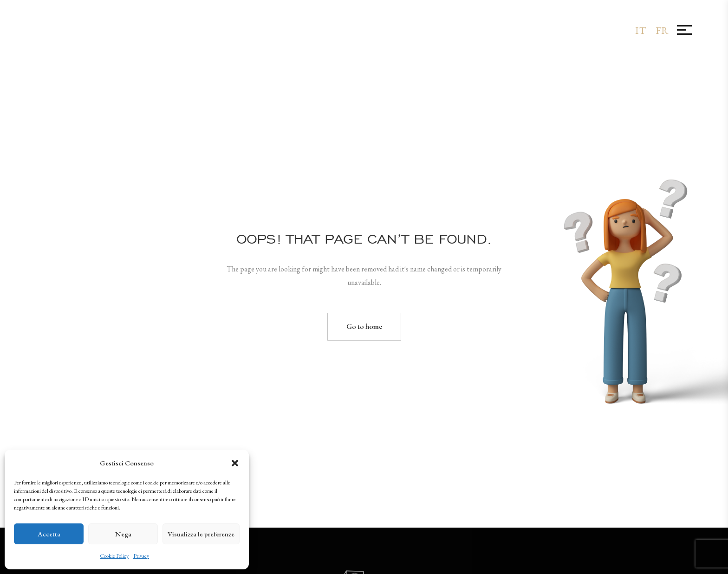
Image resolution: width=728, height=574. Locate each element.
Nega (123, 534)
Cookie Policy (114, 556)
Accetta (49, 534)
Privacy (141, 556)
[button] (235, 463)
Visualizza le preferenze (201, 534)
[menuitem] (641, 30)
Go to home (364, 326)
